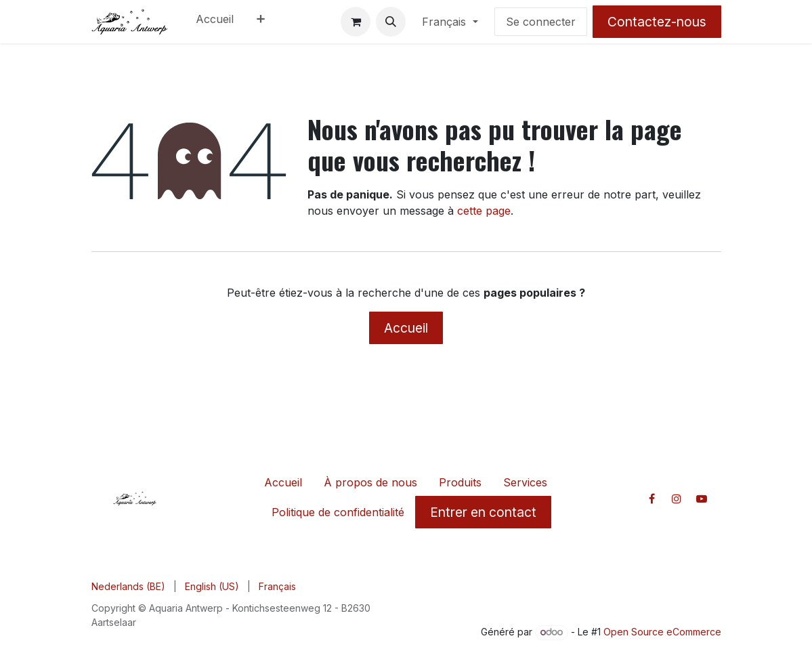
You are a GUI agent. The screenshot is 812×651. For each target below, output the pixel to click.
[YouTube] (702, 499)
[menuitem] (215, 22)
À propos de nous (370, 482)
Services (525, 482)
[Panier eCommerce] (356, 22)
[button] (391, 22)
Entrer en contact (483, 512)
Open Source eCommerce (662, 632)
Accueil (406, 328)
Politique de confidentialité (338, 512)
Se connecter (541, 22)
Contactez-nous (657, 22)
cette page (484, 211)
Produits (460, 482)
